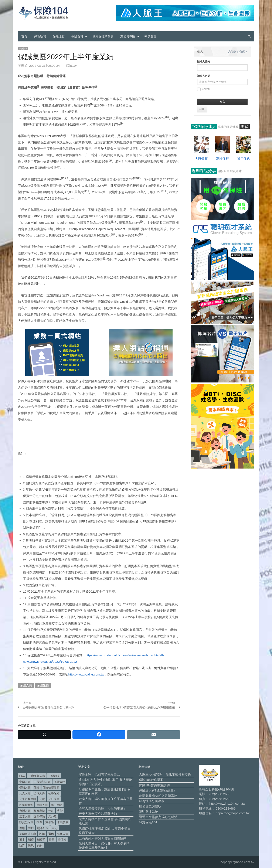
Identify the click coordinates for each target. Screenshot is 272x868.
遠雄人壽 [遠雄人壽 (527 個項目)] (63, 834)
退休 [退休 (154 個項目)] (51, 834)
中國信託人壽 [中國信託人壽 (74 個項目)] (42, 782)
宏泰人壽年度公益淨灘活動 (98, 814)
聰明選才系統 (149, 812)
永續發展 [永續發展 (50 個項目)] (63, 822)
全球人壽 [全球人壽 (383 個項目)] (39, 793)
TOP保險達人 (204, 127)
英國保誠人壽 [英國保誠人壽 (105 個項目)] (28, 834)
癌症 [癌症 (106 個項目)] (31, 828)
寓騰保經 (222, 159)
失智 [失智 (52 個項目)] (60, 811)
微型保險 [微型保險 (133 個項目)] (39, 816)
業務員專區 (128, 36)
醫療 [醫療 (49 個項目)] (31, 840)
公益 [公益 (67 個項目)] (42, 799)
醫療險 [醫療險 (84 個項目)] (41, 840)
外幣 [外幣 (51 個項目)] (51, 811)
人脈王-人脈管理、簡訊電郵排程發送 (165, 774)
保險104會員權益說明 (154, 785)
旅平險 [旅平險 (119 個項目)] (50, 822)
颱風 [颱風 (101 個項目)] (31, 845)
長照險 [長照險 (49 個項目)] (62, 840)
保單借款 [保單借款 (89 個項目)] (59, 782)
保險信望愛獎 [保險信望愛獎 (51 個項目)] (51, 788)
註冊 (202, 109)
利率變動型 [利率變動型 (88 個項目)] (26, 805)
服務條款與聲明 (150, 806)
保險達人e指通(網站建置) (157, 790)
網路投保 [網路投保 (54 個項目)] (43, 828)
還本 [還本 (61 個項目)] (22, 840)
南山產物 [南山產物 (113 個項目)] (57, 805)
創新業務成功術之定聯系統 (158, 796)
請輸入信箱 (204, 62)
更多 (245, 127)
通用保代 (244, 159)
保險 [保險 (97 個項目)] (37, 788)
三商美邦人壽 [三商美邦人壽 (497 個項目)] (37, 776)
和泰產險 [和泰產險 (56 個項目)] (39, 811)
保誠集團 (43, 685)
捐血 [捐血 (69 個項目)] (39, 822)
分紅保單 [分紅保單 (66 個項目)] (54, 799)
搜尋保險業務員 (103, 36)
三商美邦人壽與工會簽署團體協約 (103, 838)
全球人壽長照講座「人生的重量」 (103, 808)
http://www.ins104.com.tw (227, 804)
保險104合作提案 (151, 780)
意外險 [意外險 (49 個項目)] (52, 816)
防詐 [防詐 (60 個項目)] (22, 845)
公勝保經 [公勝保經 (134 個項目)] (54, 793)
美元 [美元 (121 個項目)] (54, 828)
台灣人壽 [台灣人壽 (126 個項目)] (25, 811)
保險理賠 (59, 36)
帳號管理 (150, 36)
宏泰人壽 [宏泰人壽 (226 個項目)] (25, 816)
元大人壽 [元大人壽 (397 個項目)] (25, 793)
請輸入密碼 (204, 76)
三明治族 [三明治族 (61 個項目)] (54, 776)
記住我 (203, 89)
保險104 (72, 66)
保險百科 (77, 36)
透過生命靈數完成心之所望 (158, 817)
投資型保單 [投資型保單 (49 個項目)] (26, 822)
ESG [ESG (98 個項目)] (22, 776)
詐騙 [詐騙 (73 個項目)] (42, 834)
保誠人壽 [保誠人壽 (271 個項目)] (25, 788)
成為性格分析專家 (152, 801)
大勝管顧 (201, 159)
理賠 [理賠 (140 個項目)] (22, 828)
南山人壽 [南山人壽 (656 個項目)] (42, 805)
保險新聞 (40, 36)
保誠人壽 (26, 685)
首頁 (24, 36)
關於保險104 (148, 822)
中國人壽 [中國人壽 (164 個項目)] (25, 782)
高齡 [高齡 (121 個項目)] (40, 845)
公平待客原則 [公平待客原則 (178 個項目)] (28, 799)
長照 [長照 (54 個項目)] (52, 840)
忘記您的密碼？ (238, 52)
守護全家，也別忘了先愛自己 (99, 774)
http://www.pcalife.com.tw (86, 674)
